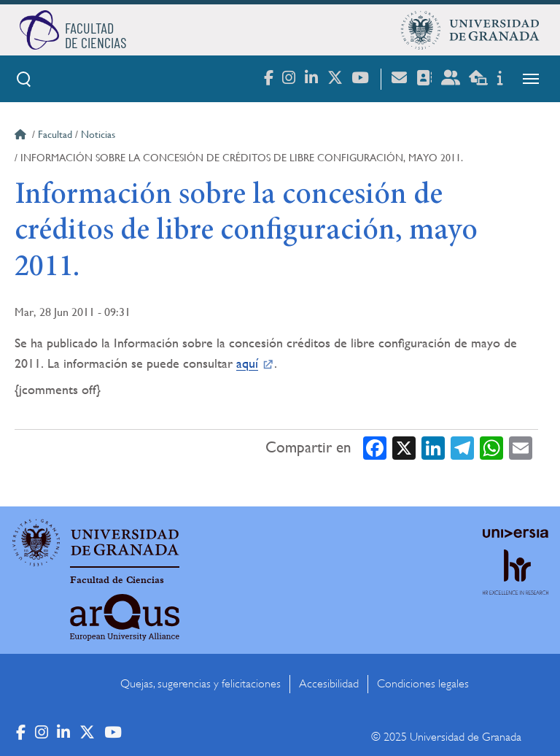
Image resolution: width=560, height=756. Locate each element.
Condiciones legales (423, 684)
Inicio (22, 136)
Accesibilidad (329, 684)
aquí (247, 363)
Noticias (98, 134)
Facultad (55, 134)
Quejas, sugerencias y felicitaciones (201, 684)
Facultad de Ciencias (117, 580)
